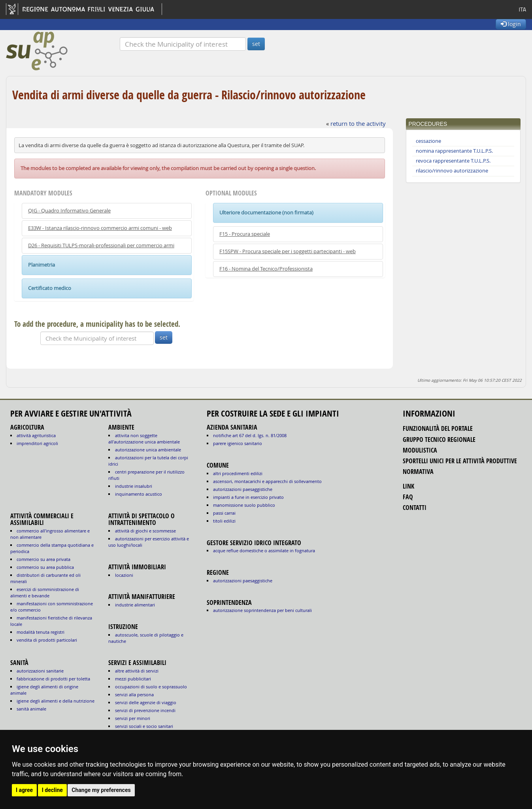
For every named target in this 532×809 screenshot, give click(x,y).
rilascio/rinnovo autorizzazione (452, 171)
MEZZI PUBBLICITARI (133, 679)
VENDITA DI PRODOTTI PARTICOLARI (47, 640)
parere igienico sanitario (238, 443)
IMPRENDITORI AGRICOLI (37, 443)
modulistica (420, 450)
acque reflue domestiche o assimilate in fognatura (264, 550)
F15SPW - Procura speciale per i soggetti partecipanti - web (288, 251)
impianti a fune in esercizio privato (248, 497)
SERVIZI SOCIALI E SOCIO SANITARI (144, 726)
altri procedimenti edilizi (238, 473)
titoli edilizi (224, 521)
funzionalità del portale (438, 428)
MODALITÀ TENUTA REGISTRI (41, 632)
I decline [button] (52, 790)
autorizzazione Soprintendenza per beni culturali (262, 610)
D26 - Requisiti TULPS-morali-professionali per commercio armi (101, 245)
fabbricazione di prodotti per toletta (53, 679)
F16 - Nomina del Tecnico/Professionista (266, 269)
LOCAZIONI (124, 575)
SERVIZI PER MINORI (133, 718)
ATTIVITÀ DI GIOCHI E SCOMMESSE (145, 531)
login (511, 24)
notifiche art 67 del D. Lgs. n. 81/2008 (250, 435)
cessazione (428, 141)
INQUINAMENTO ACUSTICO (139, 494)
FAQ (408, 497)
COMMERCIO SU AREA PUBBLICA (45, 567)
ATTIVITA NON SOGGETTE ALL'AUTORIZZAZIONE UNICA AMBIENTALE (144, 439)
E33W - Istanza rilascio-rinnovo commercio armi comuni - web (100, 228)
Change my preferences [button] (101, 790)
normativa (418, 472)
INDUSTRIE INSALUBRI (134, 486)
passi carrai (224, 513)
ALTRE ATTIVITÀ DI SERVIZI (137, 671)
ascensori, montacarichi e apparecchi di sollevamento (267, 481)
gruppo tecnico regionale (439, 440)
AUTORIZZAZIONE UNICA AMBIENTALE (148, 450)
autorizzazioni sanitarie (40, 671)
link (408, 486)
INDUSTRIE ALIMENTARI (135, 605)
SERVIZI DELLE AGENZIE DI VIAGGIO (146, 702)
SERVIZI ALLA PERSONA (134, 694)
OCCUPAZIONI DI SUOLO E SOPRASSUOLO (151, 687)
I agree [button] (24, 790)
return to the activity (358, 123)
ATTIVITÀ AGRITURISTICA (36, 435)
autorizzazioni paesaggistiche (243, 489)
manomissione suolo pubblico (244, 505)
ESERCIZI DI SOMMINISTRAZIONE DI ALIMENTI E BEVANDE (45, 592)
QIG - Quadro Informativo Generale (69, 211)
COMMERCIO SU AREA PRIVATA (43, 559)
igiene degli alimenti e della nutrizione (56, 701)
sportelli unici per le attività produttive (460, 461)
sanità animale (31, 709)
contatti (415, 508)
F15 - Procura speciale (245, 234)
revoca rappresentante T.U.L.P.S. (453, 161)
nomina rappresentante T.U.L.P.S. (454, 151)
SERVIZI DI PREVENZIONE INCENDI (145, 710)
